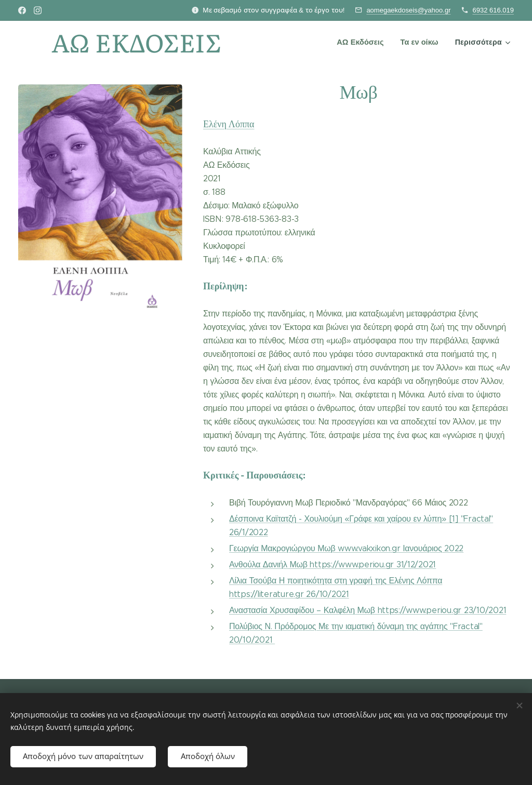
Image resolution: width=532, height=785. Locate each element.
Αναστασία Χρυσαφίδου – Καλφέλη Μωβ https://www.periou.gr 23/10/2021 (368, 610)
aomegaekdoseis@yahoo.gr (408, 10)
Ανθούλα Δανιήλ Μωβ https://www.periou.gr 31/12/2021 (332, 564)
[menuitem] (363, 42)
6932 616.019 (493, 10)
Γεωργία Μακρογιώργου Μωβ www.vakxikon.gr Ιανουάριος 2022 (346, 548)
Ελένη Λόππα (229, 124)
